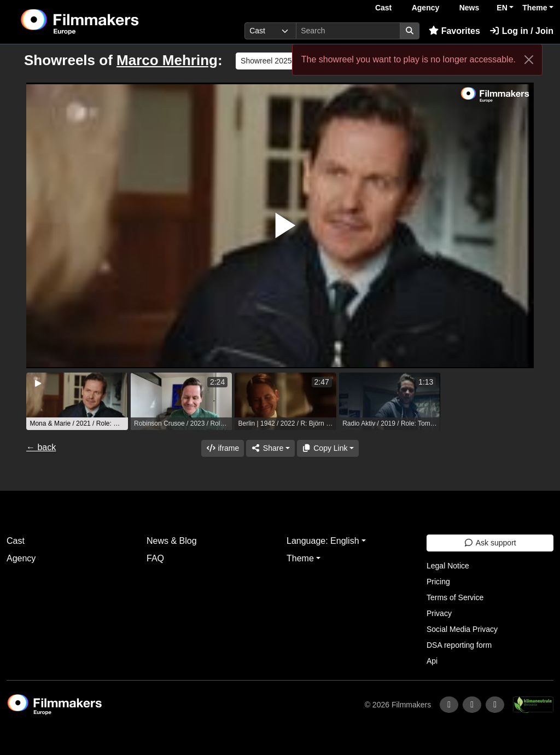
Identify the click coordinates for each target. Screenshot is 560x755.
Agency (426, 8)
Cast (383, 8)
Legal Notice (448, 566)
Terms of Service (455, 597)
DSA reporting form (459, 645)
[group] (77, 401)
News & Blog (172, 541)
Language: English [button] (323, 541)
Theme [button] (535, 8)
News (469, 8)
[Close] (529, 60)
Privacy (439, 613)
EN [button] (502, 8)
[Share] (270, 448)
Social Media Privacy (462, 629)
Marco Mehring (167, 60)
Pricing (438, 582)
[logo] (106, 22)
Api (432, 661)
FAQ (155, 558)
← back (41, 447)
